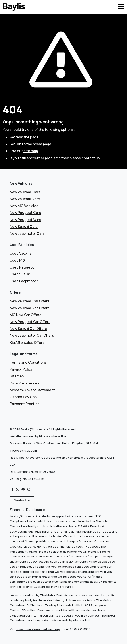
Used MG (17, 260)
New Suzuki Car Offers (28, 329)
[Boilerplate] (14, 7)
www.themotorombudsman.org (38, 629)
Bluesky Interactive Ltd (55, 436)
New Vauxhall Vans (25, 199)
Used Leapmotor (24, 281)
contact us (91, 158)
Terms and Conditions (28, 362)
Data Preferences (25, 383)
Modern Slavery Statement (32, 390)
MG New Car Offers (26, 315)
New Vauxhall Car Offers (30, 301)
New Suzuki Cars (24, 227)
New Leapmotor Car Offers (32, 335)
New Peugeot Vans (25, 220)
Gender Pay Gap (23, 397)
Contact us (22, 500)
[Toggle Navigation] (121, 7)
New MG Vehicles (24, 206)
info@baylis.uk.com (23, 450)
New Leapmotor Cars (27, 233)
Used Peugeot (22, 267)
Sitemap (17, 376)
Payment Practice (25, 404)
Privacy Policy (21, 369)
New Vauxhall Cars (25, 192)
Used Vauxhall (21, 253)
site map (31, 151)
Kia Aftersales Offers (27, 342)
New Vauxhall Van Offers (30, 308)
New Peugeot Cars (25, 213)
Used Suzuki (20, 274)
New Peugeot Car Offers (30, 322)
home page (42, 144)
